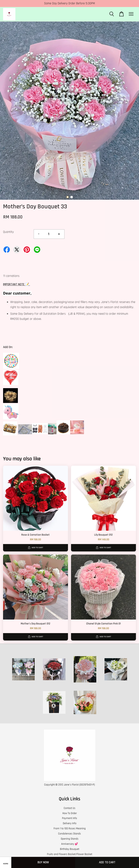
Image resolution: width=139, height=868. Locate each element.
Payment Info (69, 818)
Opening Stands (70, 839)
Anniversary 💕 (70, 844)
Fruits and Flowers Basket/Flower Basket (70, 854)
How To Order (70, 813)
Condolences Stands (69, 834)
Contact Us (69, 808)
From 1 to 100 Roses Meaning (70, 829)
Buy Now (43, 862)
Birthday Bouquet (70, 849)
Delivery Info (70, 823)
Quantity (8, 232)
